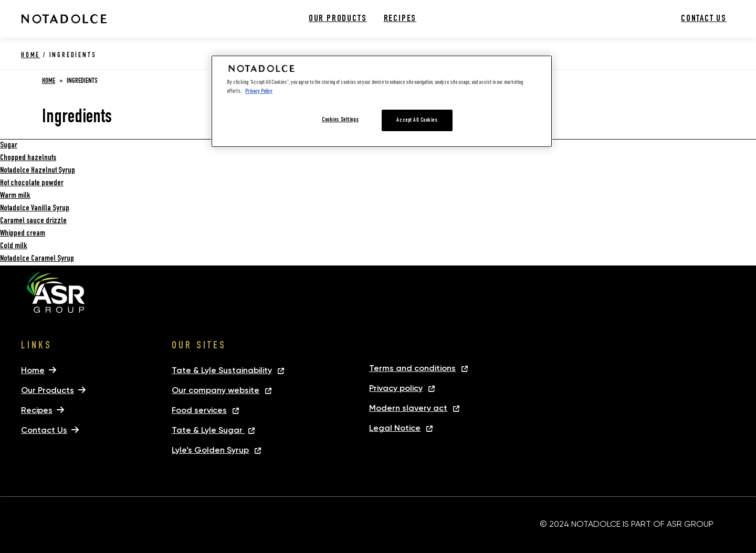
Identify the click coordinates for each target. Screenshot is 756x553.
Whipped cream (23, 234)
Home (30, 56)
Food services (199, 410)
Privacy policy (396, 388)
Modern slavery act (408, 408)
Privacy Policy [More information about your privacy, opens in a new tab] (259, 92)
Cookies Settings (340, 120)
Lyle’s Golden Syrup (210, 450)
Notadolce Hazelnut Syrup (38, 171)
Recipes (400, 19)
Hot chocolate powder (32, 184)
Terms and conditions (412, 368)
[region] (382, 101)
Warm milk (15, 196)
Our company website (216, 390)
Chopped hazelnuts (28, 158)
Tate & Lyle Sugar (208, 430)
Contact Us (704, 19)
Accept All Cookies (417, 120)
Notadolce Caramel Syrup (37, 259)
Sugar (9, 146)
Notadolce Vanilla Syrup (35, 209)
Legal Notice (395, 428)
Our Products (338, 19)
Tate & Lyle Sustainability (222, 370)
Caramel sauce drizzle (33, 221)
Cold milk (14, 247)
